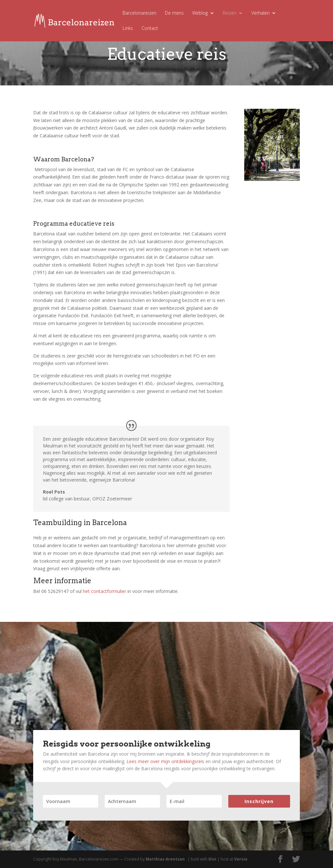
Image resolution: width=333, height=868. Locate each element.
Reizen (230, 13)
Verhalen (260, 13)
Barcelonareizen (140, 13)
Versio (241, 859)
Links (128, 29)
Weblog (200, 13)
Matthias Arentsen (165, 859)
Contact (150, 29)
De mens (174, 13)
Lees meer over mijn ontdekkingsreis (165, 761)
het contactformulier (105, 591)
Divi (212, 859)
